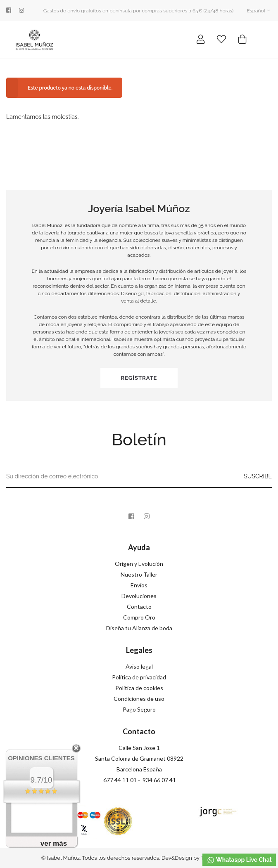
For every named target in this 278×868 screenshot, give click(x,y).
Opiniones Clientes (41, 758)
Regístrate (139, 378)
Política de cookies (139, 688)
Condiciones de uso (139, 699)
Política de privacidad (139, 677)
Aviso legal (139, 666)
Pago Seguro (139, 709)
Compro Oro (139, 617)
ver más (54, 843)
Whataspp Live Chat (239, 860)
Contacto (139, 607)
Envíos (139, 585)
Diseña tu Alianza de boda (139, 628)
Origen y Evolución (139, 564)
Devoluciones (139, 596)
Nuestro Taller (139, 574)
